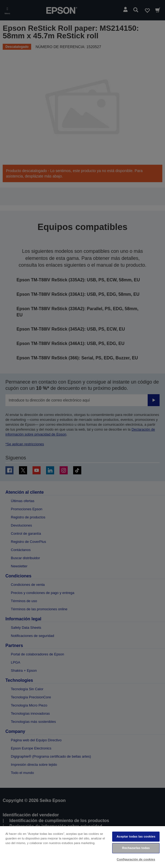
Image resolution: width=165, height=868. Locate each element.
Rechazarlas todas (136, 848)
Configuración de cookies (136, 859)
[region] (82, 847)
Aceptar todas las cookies (136, 836)
